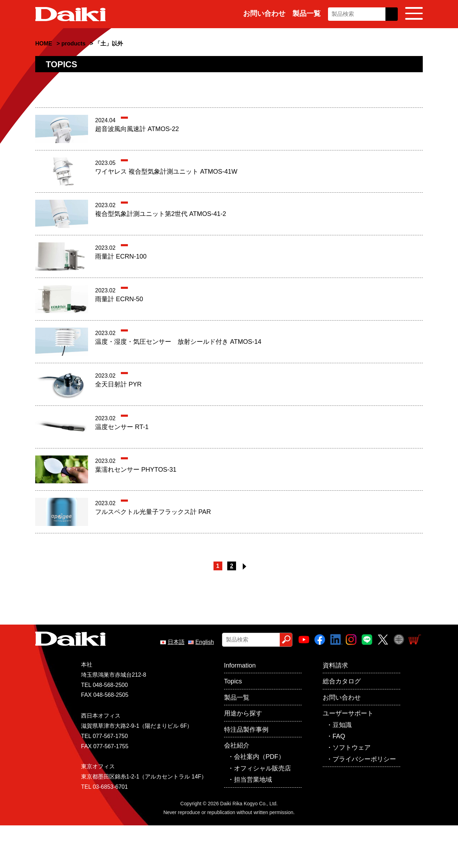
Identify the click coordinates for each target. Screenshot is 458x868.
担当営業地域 (253, 780)
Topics (233, 681)
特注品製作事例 (246, 730)
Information (240, 665)
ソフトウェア (352, 748)
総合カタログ (342, 681)
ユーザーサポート (348, 713)
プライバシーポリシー (364, 759)
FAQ (339, 736)
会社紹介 (237, 745)
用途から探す (243, 713)
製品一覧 (307, 13)
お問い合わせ (264, 13)
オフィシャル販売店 (262, 768)
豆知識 (342, 725)
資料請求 (335, 665)
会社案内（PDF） (259, 757)
